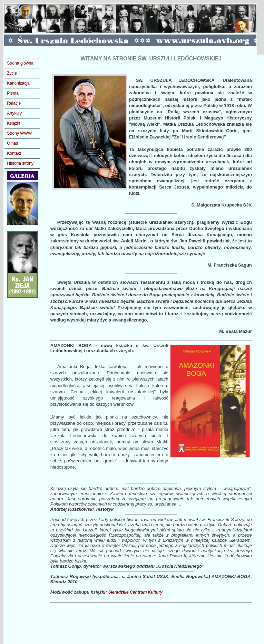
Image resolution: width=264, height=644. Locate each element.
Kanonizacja (18, 83)
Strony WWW (19, 133)
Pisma (13, 93)
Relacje (14, 103)
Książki (13, 123)
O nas (12, 143)
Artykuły (14, 113)
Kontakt (14, 153)
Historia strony (20, 163)
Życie (12, 73)
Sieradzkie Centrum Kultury (135, 592)
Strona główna (20, 63)
